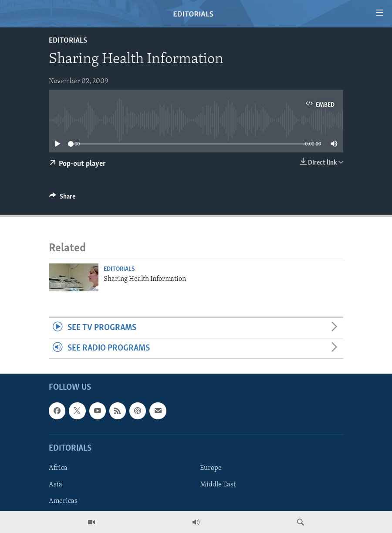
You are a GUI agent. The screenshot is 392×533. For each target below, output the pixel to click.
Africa (58, 468)
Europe (211, 468)
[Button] (62, 199)
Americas (63, 501)
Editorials (68, 41)
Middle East (218, 485)
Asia (56, 485)
